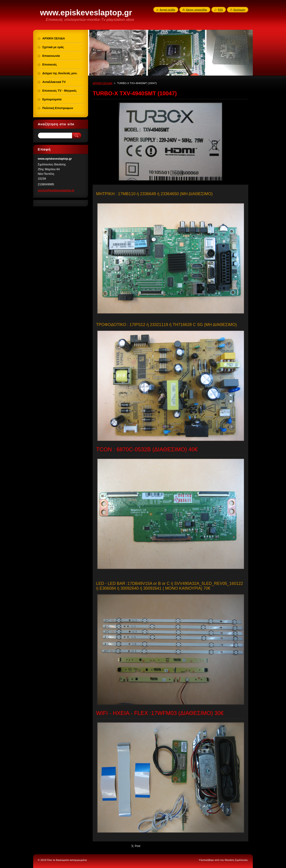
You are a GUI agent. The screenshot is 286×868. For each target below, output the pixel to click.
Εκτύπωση (239, 10)
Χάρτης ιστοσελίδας (197, 10)
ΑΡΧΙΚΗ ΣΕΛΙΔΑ (103, 83)
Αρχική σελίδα (167, 10)
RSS (220, 10)
